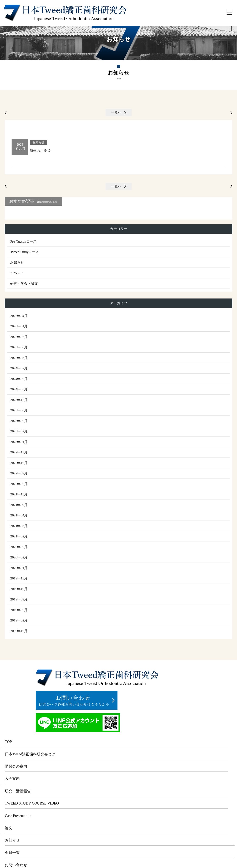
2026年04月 (19, 316)
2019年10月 (19, 589)
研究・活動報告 (18, 791)
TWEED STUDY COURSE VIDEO (32, 803)
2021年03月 (19, 526)
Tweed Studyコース (25, 252)
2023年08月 (19, 410)
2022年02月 (19, 484)
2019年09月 (19, 599)
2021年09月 (19, 505)
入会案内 (12, 779)
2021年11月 (19, 494)
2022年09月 (19, 473)
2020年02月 (19, 557)
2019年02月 (19, 620)
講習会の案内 (16, 766)
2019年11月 (19, 578)
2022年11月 (19, 452)
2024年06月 (19, 379)
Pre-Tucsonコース (23, 241)
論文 (9, 828)
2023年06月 (19, 421)
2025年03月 (19, 358)
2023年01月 (19, 442)
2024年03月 (19, 389)
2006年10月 (19, 631)
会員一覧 (12, 853)
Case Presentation (18, 816)
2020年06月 (19, 547)
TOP (8, 742)
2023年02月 (19, 431)
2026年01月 (19, 326)
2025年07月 (19, 337)
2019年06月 (19, 610)
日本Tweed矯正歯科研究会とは (30, 754)
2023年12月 (19, 400)
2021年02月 (19, 536)
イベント (17, 273)
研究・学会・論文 (24, 283)
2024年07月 (19, 368)
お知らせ (17, 262)
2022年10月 (19, 463)
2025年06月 (19, 347)
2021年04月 (19, 515)
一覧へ (116, 112)
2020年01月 (19, 568)
